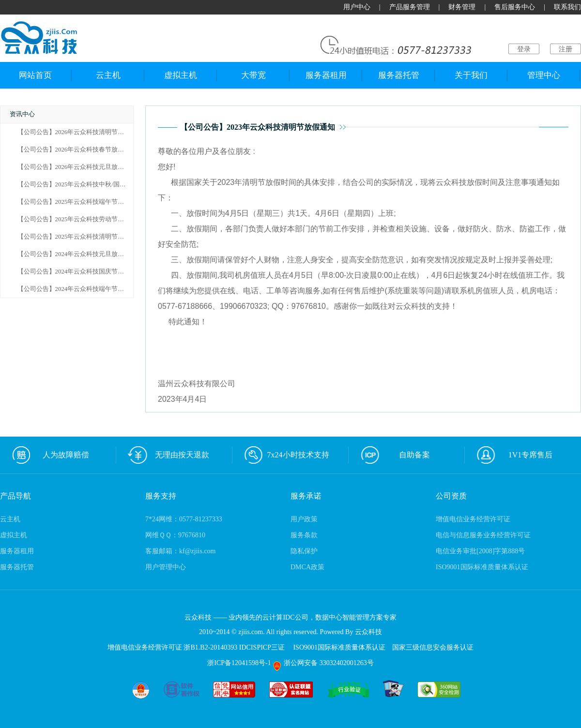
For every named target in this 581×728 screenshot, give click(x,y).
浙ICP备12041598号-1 (240, 663)
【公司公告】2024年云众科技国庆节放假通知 (80, 272)
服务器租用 (326, 75)
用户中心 (357, 7)
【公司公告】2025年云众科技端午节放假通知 (80, 202)
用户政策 (304, 519)
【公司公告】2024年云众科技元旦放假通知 (77, 254)
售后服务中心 (515, 7)
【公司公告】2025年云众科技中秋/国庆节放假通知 (87, 184)
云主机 (108, 75)
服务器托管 (399, 75)
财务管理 (462, 7)
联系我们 (567, 7)
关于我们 (471, 75)
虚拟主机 (181, 75)
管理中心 (544, 75)
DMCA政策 (307, 567)
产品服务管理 (410, 7)
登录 (524, 49)
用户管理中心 (166, 567)
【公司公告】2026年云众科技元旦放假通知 (77, 167)
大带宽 (253, 75)
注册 (566, 49)
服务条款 (304, 535)
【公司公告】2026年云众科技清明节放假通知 (80, 132)
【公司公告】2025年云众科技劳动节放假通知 (80, 219)
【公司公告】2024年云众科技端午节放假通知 (80, 289)
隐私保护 (304, 551)
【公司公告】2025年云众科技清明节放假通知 (80, 237)
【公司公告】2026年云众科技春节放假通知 (77, 150)
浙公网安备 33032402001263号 (323, 663)
